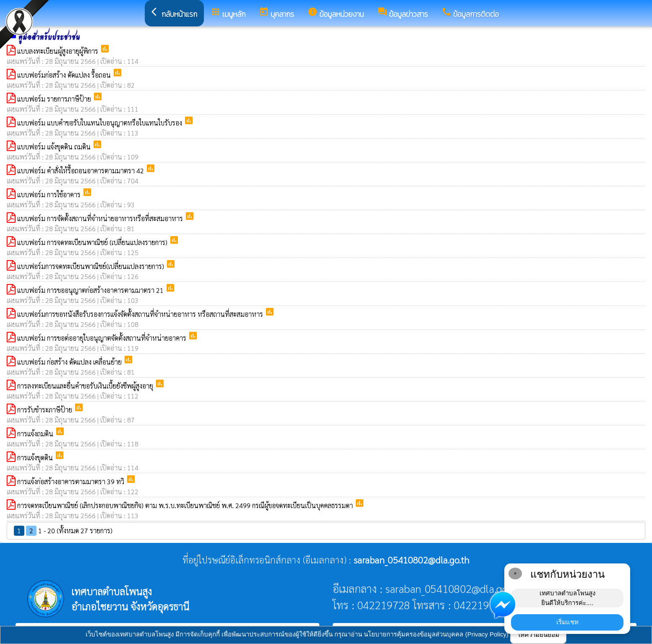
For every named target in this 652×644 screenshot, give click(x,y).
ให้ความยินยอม (538, 635)
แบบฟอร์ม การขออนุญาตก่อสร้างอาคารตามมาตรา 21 (91, 290)
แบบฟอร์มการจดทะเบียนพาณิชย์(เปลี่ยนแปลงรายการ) (91, 266)
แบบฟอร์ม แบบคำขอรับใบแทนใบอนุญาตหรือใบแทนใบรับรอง (100, 123)
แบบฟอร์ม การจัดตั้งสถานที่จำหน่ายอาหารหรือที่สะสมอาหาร (101, 218)
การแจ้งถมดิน (36, 434)
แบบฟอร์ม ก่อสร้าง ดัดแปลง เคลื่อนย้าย (70, 362)
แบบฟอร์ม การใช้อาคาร (50, 194)
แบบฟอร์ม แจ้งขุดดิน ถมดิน (55, 147)
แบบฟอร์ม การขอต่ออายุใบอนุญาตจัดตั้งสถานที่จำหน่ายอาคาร (103, 338)
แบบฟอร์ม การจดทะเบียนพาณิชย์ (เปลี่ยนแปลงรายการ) (93, 242)
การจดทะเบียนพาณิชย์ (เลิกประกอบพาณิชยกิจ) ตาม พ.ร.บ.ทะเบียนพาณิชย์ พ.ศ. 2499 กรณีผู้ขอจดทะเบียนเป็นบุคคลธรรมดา (186, 505)
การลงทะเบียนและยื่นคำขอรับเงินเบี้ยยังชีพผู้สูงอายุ (86, 386)
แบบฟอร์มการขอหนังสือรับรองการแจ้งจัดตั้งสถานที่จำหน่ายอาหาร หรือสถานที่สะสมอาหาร (141, 314)
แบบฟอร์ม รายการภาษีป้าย (55, 99)
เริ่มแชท (567, 622)
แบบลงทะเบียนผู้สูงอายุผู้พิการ (59, 51)
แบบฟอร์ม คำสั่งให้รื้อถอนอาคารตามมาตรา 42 (81, 171)
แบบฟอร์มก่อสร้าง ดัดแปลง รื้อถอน (65, 75)
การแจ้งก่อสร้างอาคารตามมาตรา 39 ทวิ (72, 481)
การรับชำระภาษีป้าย (46, 410)
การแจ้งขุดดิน (36, 458)
